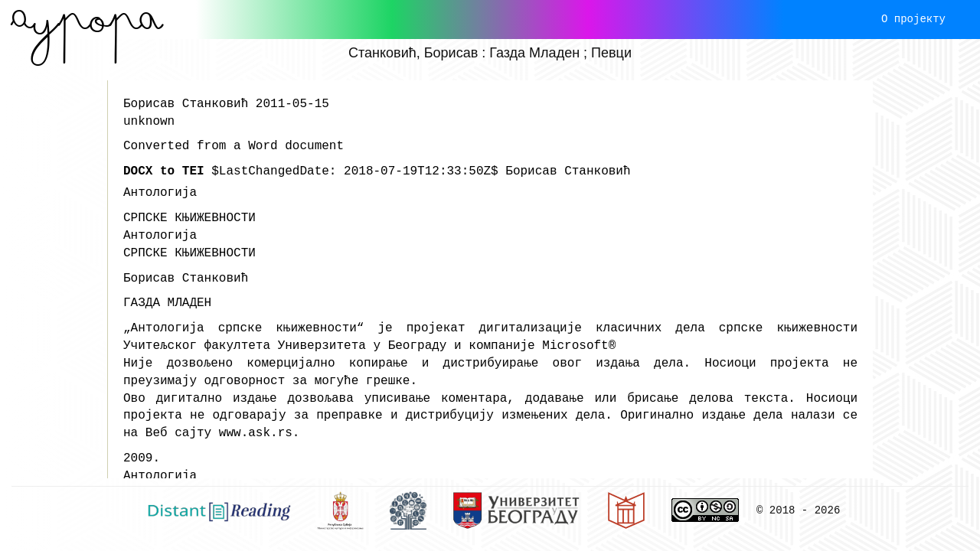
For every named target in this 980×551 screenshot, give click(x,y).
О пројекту (913, 19)
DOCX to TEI (164, 171)
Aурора (87, 19)
